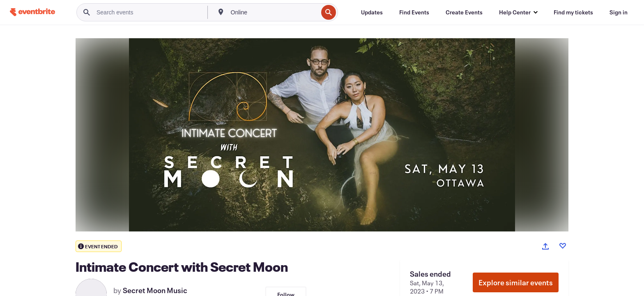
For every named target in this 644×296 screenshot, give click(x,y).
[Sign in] (619, 12)
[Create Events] (464, 12)
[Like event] (563, 246)
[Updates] (372, 12)
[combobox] (274, 12)
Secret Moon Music (155, 290)
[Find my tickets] (573, 12)
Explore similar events (516, 282)
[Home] (32, 12)
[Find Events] (414, 12)
